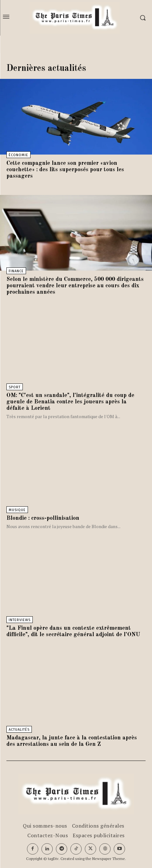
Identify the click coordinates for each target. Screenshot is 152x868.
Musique (17, 510)
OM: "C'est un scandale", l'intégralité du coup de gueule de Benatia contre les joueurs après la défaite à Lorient (70, 402)
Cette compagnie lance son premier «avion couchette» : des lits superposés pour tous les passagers (65, 170)
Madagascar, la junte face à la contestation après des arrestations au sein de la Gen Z (72, 741)
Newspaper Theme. (109, 859)
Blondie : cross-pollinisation (43, 518)
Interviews (20, 620)
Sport (15, 387)
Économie (18, 155)
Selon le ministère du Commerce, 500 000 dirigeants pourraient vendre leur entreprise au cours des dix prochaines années (75, 286)
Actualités (19, 730)
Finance (16, 271)
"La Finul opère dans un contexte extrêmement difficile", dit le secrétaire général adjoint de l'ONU (73, 631)
